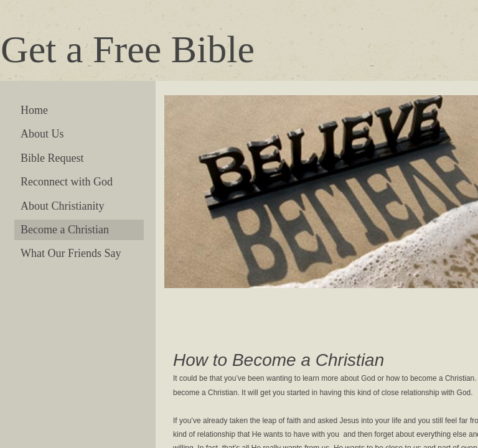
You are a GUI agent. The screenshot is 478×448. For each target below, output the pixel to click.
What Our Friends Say (71, 253)
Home (34, 110)
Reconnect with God (67, 182)
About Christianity (63, 206)
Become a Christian (65, 230)
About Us (42, 134)
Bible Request (52, 158)
